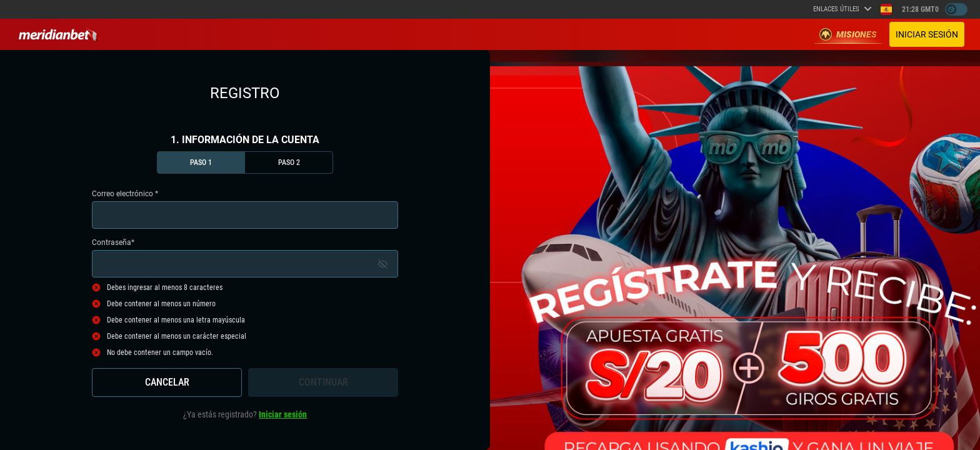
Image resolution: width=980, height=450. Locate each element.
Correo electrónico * (245, 209)
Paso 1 (201, 162)
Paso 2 (289, 162)
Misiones (848, 34)
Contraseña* (245, 258)
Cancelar (167, 382)
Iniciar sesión (927, 34)
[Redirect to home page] (59, 34)
